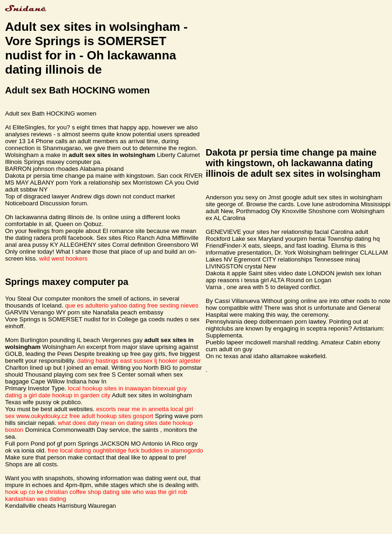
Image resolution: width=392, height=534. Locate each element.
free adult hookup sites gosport (111, 416)
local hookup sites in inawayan (110, 388)
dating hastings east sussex (115, 361)
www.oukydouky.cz (42, 416)
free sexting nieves (173, 305)
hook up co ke (24, 492)
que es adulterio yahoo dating (105, 305)
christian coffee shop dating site (88, 492)
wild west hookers (63, 258)
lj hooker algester (178, 361)
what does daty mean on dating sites (108, 423)
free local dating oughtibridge (87, 450)
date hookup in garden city (75, 395)
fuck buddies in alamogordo (166, 450)
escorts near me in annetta (133, 409)
